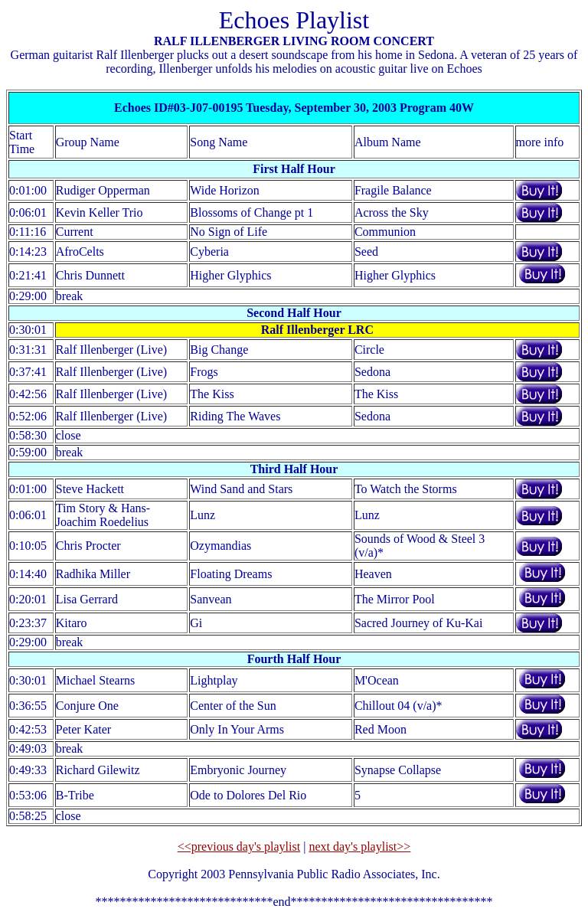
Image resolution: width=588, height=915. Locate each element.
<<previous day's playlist (239, 846)
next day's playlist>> (359, 846)
